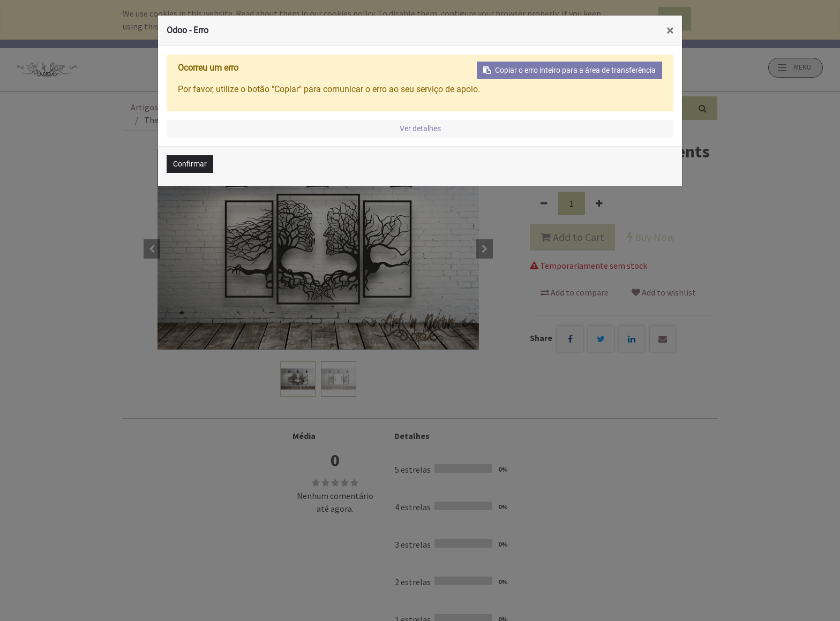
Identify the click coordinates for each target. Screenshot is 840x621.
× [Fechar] (670, 31)
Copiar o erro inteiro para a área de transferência (569, 70)
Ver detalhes (420, 128)
